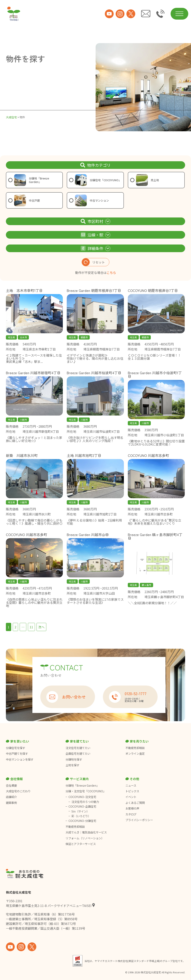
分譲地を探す (74, 759)
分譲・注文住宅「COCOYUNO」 (86, 791)
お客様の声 (132, 808)
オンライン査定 (135, 754)
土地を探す (72, 765)
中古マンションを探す (20, 759)
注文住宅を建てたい (78, 748)
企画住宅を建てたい (78, 754)
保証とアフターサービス (81, 844)
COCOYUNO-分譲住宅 (82, 821)
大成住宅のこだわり (18, 791)
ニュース (131, 785)
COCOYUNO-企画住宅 (82, 806)
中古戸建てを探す (17, 754)
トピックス (132, 791)
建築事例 (11, 803)
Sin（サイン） (80, 811)
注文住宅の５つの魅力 (85, 802)
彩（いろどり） (81, 816)
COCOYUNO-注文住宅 (82, 797)
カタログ (131, 814)
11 (31, 627)
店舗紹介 (11, 797)
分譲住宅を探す (16, 748)
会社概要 (11, 785)
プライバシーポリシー (139, 820)
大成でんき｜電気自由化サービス (86, 832)
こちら (111, 273)
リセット (93, 262)
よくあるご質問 (135, 803)
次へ (41, 627)
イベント (131, 797)
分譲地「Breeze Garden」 (82, 785)
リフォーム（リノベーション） (85, 838)
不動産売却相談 (135, 748)
